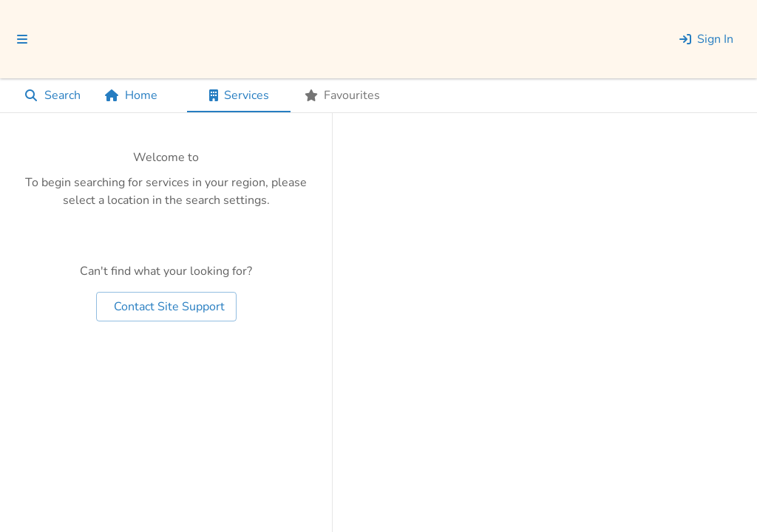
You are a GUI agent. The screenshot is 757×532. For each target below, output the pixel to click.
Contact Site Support (166, 307)
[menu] (22, 39)
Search (52, 95)
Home (131, 95)
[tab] (239, 95)
